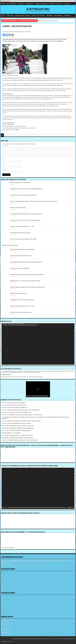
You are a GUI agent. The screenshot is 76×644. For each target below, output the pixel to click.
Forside (3, 15)
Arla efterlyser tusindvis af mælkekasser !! (18, 408)
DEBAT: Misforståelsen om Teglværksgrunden (24, 428)
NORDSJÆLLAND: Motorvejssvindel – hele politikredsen (22, 249)
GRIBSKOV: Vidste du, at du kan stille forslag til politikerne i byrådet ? (25, 281)
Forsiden (3, 3)
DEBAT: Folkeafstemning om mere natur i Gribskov (20, 423)
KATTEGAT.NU (38, 9)
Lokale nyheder (10, 15)
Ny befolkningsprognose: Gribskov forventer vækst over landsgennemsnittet (27, 275)
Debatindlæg (49, 15)
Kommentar (5, 146)
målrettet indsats (36, 96)
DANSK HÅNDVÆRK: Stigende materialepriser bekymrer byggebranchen (26, 262)
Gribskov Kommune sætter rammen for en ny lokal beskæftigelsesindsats (26, 189)
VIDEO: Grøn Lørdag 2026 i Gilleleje (18, 208)
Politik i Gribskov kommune (38, 15)
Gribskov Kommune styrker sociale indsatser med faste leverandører (25, 220)
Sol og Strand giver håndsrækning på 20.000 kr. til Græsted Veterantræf (26, 214)
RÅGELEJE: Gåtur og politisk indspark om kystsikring (22, 438)
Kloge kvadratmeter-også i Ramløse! (17, 403)
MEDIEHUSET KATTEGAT (55, 3)
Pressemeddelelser (58, 15)
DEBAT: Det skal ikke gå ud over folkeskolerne (48, 21)
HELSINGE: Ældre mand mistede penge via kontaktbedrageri (23, 195)
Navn (3, 160)
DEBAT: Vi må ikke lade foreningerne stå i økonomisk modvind (24, 440)
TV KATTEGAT (67, 3)
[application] (38, 344)
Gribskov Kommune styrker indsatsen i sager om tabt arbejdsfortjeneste (24, 410)
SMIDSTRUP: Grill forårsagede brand (18, 293)
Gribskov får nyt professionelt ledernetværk (20, 268)
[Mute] (70, 508)
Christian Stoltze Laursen (7, 428)
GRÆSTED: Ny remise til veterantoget (10, 245)
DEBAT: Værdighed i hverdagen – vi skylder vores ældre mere (20, 426)
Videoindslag (67, 15)
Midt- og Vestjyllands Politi (17, 97)
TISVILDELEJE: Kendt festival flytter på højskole (20, 233)
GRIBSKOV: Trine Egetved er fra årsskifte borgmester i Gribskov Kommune (26, 415)
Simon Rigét (4, 433)
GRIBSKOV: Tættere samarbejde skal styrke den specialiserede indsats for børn (28, 287)
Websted (4, 169)
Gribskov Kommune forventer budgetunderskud (21, 312)
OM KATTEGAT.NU (11, 3)
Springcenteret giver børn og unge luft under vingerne (22, 300)
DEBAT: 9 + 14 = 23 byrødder (14, 433)
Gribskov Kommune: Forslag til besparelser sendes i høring (23, 239)
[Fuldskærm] (72, 508)
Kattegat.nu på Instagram (41, 3)
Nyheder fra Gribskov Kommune (23, 15)
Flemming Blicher (5, 438)
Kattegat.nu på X (30, 3)
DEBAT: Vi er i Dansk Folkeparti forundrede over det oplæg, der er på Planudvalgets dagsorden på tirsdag (34, 201)
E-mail (4, 164)
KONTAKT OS (21, 3)
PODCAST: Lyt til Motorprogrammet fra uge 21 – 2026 (22, 226)
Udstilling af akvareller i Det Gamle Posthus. (17, 405)
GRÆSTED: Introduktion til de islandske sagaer (21, 412)
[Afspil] (4, 508)
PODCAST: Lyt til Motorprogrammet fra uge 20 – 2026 (22, 306)
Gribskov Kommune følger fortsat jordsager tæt (21, 256)
